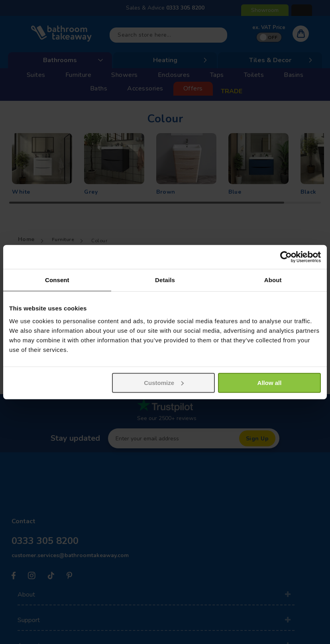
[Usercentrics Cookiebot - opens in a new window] (286, 257)
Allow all (270, 382)
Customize (164, 382)
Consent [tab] (57, 280)
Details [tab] (165, 280)
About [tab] (273, 280)
